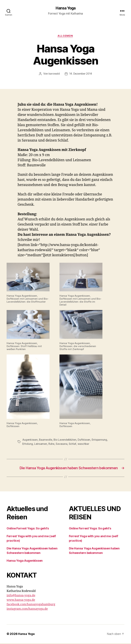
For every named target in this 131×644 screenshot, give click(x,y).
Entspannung (101, 440)
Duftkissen (85, 440)
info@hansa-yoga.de (21, 596)
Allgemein (66, 36)
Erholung (28, 444)
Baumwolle (46, 440)
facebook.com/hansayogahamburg (31, 605)
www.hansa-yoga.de (21, 601)
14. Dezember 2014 (81, 74)
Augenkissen (30, 440)
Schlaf (73, 444)
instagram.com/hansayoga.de (27, 610)
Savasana (62, 444)
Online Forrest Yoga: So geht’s (28, 529)
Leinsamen (41, 444)
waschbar (84, 444)
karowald (54, 74)
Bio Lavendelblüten (66, 440)
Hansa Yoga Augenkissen (25, 561)
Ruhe (52, 444)
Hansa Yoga (65, 8)
